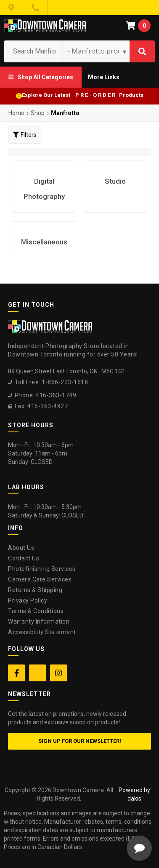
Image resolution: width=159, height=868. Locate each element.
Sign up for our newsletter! (80, 741)
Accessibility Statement (42, 632)
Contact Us (24, 558)
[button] (41, 77)
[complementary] (98, 822)
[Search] (142, 51)
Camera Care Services (40, 579)
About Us (21, 548)
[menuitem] (41, 77)
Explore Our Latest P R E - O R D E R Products (83, 95)
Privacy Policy (28, 600)
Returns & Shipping (35, 590)
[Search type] (97, 51)
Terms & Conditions (36, 611)
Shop (38, 113)
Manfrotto (65, 113)
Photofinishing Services (42, 569)
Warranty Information (39, 622)
